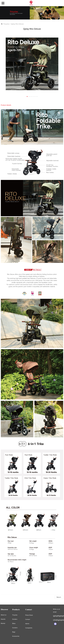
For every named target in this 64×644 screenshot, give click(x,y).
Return (59, 597)
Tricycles (6, 24)
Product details (6, 105)
